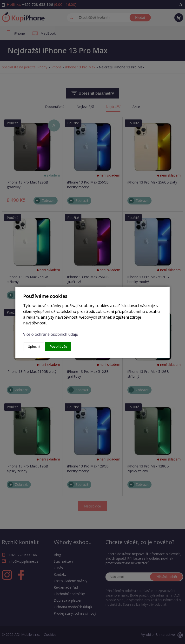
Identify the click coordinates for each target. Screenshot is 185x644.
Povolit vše (58, 347)
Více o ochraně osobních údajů (51, 334)
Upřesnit (34, 347)
